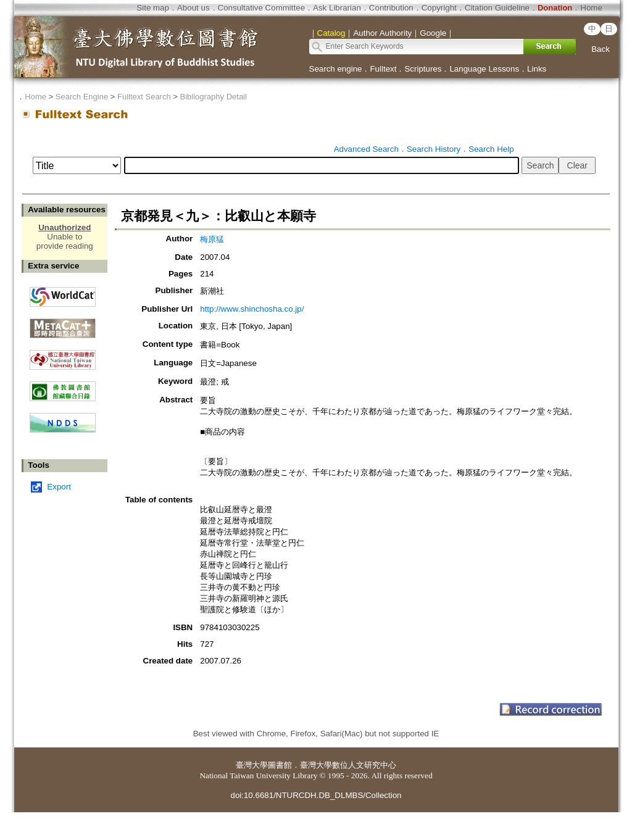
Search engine (336, 69)
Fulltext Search (144, 97)
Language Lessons (484, 69)
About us (193, 8)
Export (59, 487)
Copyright (439, 8)
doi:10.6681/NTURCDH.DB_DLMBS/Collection (316, 795)
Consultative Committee (261, 8)
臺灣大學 (252, 765)
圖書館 (280, 765)
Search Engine (82, 97)
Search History (434, 149)
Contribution (391, 8)
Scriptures (423, 69)
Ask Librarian (337, 8)
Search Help (491, 149)
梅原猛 (212, 239)
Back (601, 49)
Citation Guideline (497, 8)
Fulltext (383, 69)
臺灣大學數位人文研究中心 (348, 765)
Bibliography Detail (214, 97)
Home (591, 8)
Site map (153, 8)
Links (537, 69)
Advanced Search (366, 149)
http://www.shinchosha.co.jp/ (252, 309)
